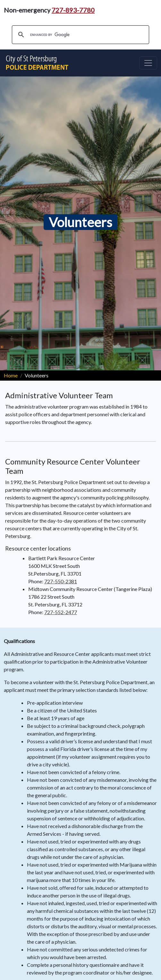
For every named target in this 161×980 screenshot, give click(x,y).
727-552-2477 (61, 612)
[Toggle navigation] (148, 63)
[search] (80, 35)
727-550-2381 (61, 581)
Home (11, 375)
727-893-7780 (73, 10)
